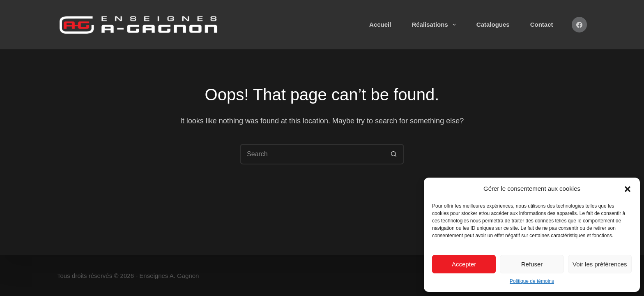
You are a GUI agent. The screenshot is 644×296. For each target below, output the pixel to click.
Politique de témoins (532, 281)
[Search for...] (312, 154)
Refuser (532, 264)
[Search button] (394, 154)
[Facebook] (580, 25)
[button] (628, 189)
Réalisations (435, 25)
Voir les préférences (600, 264)
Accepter (464, 264)
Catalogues (493, 24)
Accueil (380, 24)
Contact (542, 24)
